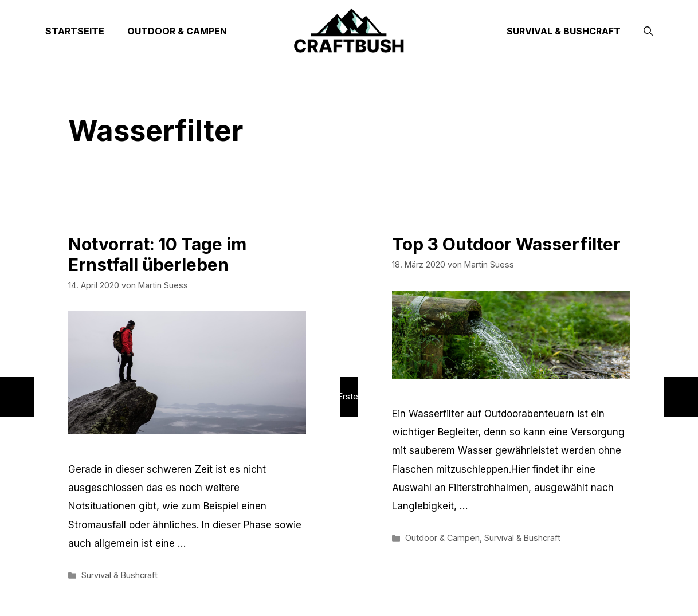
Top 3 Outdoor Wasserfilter (506, 244)
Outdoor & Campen (177, 31)
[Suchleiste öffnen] (648, 31)
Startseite (75, 31)
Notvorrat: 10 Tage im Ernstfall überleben (157, 254)
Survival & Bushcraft (564, 31)
